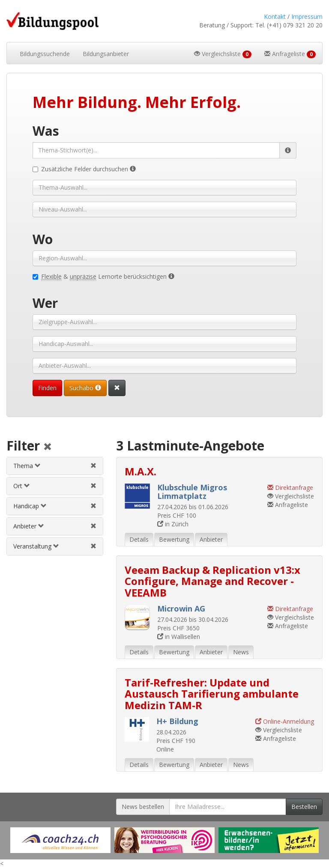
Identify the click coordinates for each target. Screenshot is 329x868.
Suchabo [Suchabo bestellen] (85, 388)
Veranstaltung (36, 546)
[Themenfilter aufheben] (93, 466)
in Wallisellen (179, 637)
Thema (27, 466)
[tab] (55, 466)
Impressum (307, 16)
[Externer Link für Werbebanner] (60, 840)
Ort (22, 486)
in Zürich (173, 524)
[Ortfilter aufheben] (93, 486)
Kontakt (275, 16)
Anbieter (29, 526)
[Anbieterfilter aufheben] (93, 526)
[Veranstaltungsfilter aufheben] (93, 546)
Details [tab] (139, 539)
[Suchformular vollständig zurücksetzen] (117, 388)
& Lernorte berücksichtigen (103, 277)
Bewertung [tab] (174, 539)
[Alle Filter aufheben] (48, 447)
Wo (43, 239)
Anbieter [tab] (211, 539)
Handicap (30, 506)
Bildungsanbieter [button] (106, 54)
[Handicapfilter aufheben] (93, 506)
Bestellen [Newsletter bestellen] (304, 807)
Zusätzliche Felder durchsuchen (84, 169)
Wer (45, 303)
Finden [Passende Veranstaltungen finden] (47, 388)
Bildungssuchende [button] (45, 54)
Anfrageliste (288, 505)
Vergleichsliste (291, 496)
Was (46, 131)
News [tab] (241, 652)
